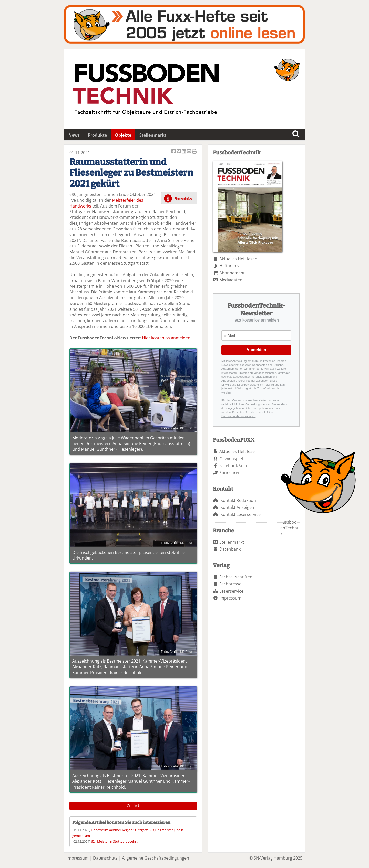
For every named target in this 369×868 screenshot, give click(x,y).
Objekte (123, 135)
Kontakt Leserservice (240, 514)
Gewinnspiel (231, 459)
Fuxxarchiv (184, 24)
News (74, 135)
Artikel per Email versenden (189, 152)
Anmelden (256, 350)
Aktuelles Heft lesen (238, 259)
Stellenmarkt (153, 135)
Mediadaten (231, 280)
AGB (267, 412)
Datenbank (230, 549)
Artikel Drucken (194, 152)
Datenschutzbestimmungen (238, 416)
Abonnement (232, 273)
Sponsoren (230, 473)
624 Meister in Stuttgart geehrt (114, 841)
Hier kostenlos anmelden (166, 338)
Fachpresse (230, 584)
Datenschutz (105, 858)
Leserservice (231, 591)
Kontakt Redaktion (238, 500)
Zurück (133, 806)
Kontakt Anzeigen (237, 507)
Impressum (230, 598)
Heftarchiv (229, 266)
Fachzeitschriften (236, 577)
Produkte (97, 135)
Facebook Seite (234, 466)
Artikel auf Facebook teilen (174, 152)
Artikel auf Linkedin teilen (184, 152)
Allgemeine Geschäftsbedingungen (156, 858)
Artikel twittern (179, 152)
